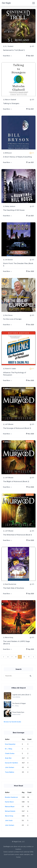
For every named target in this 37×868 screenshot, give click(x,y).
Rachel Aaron (9, 802)
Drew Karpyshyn (10, 744)
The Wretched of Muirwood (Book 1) (17, 535)
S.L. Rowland (9, 46)
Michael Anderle (10, 811)
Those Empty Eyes (18, 712)
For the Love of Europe (12, 319)
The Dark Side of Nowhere (14, 588)
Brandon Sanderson (11, 797)
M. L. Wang (9, 749)
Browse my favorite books (12, 722)
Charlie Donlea (10, 753)
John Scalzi (9, 821)
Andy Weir (8, 758)
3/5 (33, 100)
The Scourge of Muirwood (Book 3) (17, 428)
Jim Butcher (9, 260)
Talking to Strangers (11, 103)
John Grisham (10, 767)
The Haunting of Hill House (14, 210)
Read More (8, 56)
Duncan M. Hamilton (11, 763)
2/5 (33, 206)
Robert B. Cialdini (10, 369)
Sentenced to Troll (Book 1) (14, 50)
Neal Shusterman (11, 584)
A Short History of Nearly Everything (17, 157)
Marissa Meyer (10, 807)
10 (24, 657)
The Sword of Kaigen (19, 703)
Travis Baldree (10, 772)
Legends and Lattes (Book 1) (22, 695)
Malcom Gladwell (11, 100)
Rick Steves (9, 315)
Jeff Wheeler (9, 424)
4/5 (33, 46)
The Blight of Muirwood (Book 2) (16, 481)
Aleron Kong (9, 637)
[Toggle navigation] (34, 3)
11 (29, 657)
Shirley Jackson (10, 206)
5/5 (33, 153)
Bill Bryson (8, 153)
